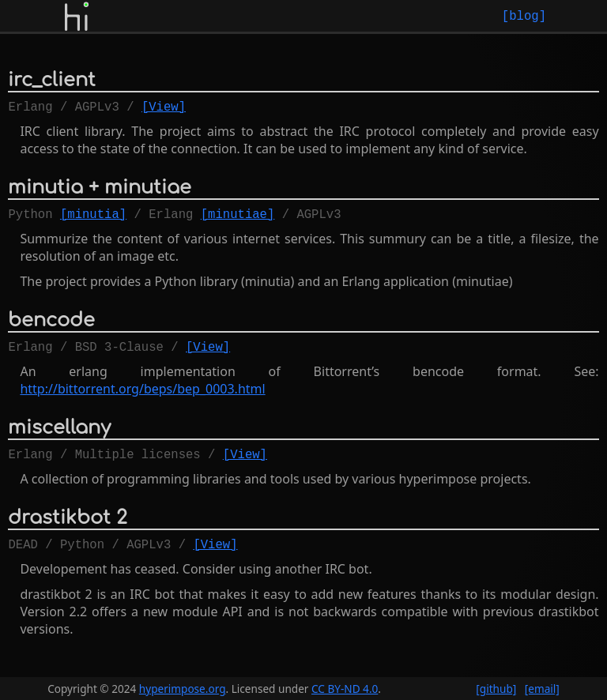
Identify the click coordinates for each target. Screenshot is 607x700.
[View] (164, 109)
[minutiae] (238, 220)
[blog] (524, 16)
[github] (496, 689)
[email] (542, 689)
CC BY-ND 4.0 (345, 689)
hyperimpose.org (183, 689)
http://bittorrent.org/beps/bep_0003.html (142, 398)
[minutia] (93, 220)
